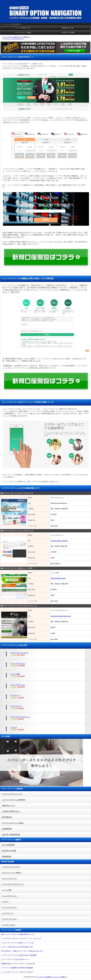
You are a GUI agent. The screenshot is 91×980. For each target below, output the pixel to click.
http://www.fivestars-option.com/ (61, 616)
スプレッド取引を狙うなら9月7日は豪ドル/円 (17, 947)
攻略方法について (9, 805)
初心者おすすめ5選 (9, 851)
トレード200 (15, 674)
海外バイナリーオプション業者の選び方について (18, 934)
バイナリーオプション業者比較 (14, 800)
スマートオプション (9, 907)
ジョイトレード (16, 706)
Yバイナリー (15, 695)
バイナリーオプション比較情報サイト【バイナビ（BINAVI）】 (51, 977)
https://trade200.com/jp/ (58, 578)
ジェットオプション (18, 663)
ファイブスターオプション (20, 717)
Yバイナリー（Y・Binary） (12, 873)
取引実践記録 (7, 817)
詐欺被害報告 (7, 829)
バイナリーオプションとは (12, 794)
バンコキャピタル (9, 925)
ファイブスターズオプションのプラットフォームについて (21, 938)
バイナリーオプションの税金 (13, 823)
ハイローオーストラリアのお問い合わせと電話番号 (19, 955)
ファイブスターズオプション (13, 884)
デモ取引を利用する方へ (11, 811)
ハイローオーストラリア (19, 653)
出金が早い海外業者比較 (11, 834)
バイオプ (14, 728)
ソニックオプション (18, 685)
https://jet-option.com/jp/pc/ (59, 541)
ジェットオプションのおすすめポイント (15, 959)
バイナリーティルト (9, 919)
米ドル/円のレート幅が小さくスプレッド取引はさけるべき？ (22, 951)
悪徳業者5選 (7, 856)
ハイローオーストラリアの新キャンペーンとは (17, 943)
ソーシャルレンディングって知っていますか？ (17, 972)
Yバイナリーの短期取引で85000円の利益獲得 (17, 968)
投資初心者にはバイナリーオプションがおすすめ (18, 964)
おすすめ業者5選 (8, 845)
